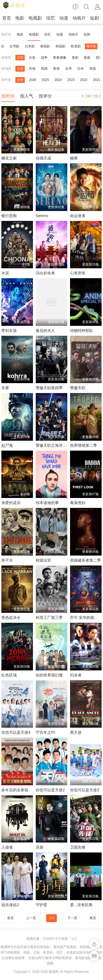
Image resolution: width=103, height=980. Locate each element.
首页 (7, 18)
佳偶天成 (43, 158)
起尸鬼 (7, 445)
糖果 (74, 158)
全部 (20, 58)
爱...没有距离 (81, 905)
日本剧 (30, 46)
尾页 (93, 918)
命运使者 (78, 216)
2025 (45, 80)
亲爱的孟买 (11, 503)
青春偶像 (60, 58)
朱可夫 (7, 560)
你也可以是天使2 (50, 790)
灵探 (40, 847)
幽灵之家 (9, 158)
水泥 (5, 273)
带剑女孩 (9, 331)
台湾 (68, 69)
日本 (80, 69)
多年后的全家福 (15, 790)
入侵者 (7, 847)
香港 (56, 69)
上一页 (31, 918)
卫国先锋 (78, 847)
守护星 (41, 905)
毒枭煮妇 (78, 503)
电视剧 (35, 18)
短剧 (94, 18)
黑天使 (76, 732)
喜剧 (75, 58)
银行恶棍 (9, 216)
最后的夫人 (45, 331)
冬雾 (5, 388)
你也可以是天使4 (16, 732)
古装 (32, 58)
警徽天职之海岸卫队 (53, 445)
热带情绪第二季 (83, 445)
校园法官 (43, 560)
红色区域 (9, 675)
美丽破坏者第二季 (85, 560)
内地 (32, 69)
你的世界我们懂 (49, 675)
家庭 (87, 58)
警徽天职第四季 (49, 388)
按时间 (8, 96)
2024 (58, 80)
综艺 (51, 18)
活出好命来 (45, 273)
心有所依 (78, 273)
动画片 (79, 18)
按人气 (27, 96)
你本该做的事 (47, 503)
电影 (20, 18)
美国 (93, 69)
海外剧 (91, 46)
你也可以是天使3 (85, 790)
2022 (84, 80)
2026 (33, 80)
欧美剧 (76, 46)
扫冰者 (76, 675)
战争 (44, 58)
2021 (97, 80)
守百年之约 (45, 732)
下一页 (72, 918)
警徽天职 (78, 388)
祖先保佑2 (10, 905)
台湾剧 (14, 46)
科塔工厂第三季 (49, 618)
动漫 (64, 18)
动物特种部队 (82, 331)
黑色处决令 (11, 618)
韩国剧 (60, 46)
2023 (71, 80)
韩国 (44, 69)
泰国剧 (45, 46)
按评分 (45, 96)
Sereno (42, 216)
